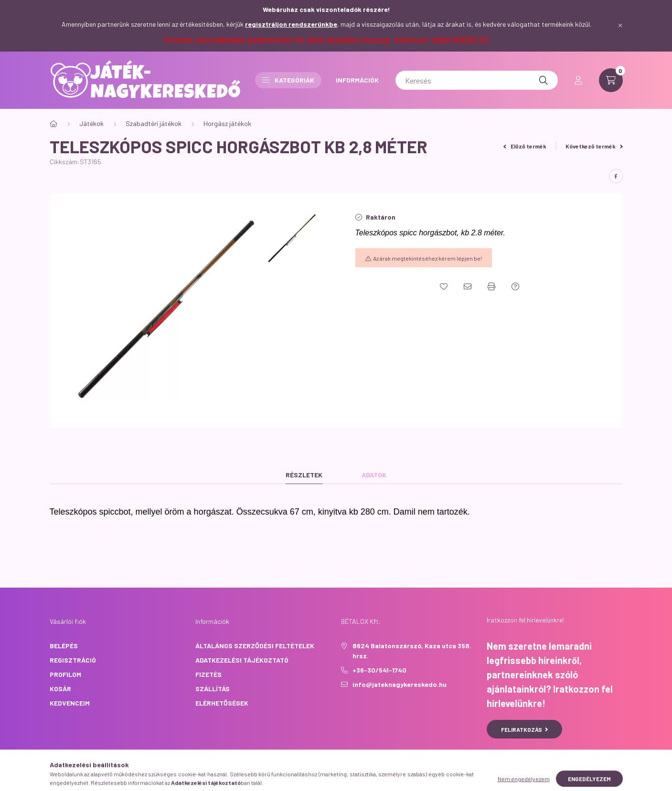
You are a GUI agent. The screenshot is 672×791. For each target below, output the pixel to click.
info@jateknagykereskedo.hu (400, 684)
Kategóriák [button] (288, 80)
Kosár (60, 689)
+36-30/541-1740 (379, 670)
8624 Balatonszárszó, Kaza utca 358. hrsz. (412, 651)
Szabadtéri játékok (154, 123)
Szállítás (213, 689)
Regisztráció (73, 660)
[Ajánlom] (468, 286)
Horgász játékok (227, 123)
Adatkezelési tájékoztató (242, 660)
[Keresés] (477, 80)
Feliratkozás (525, 729)
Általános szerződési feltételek (255, 646)
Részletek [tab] (304, 475)
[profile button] (578, 80)
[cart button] (611, 80)
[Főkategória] (53, 124)
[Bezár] (620, 26)
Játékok (91, 123)
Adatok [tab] (374, 475)
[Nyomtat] (491, 286)
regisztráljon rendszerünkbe (291, 24)
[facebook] (616, 176)
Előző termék (525, 146)
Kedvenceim (70, 703)
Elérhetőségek (222, 703)
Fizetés (208, 674)
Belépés (64, 646)
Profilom (65, 674)
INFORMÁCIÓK (357, 80)
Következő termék (594, 146)
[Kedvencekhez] (444, 286)
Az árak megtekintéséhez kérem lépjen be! (427, 258)
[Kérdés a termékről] (515, 286)
